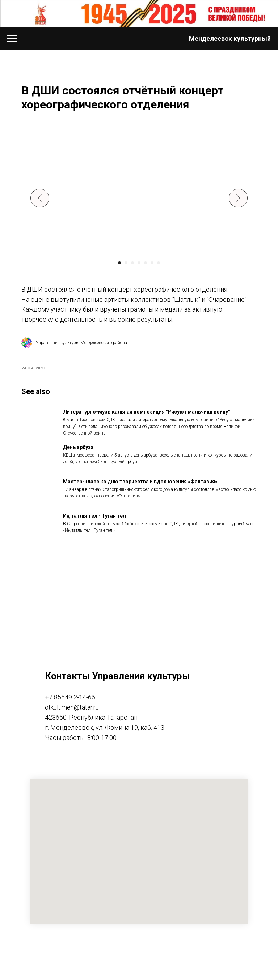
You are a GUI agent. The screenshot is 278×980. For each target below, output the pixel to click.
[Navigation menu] (12, 39)
